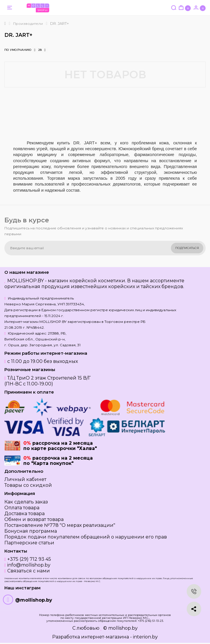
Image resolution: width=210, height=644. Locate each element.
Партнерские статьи (29, 543)
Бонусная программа (31, 531)
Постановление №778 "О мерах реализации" (60, 525)
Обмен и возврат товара (34, 519)
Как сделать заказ (26, 502)
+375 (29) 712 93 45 (29, 559)
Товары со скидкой (28, 485)
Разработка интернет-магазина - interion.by (105, 637)
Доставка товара (24, 514)
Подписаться (187, 248)
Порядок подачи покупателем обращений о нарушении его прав (86, 537)
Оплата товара (22, 508)
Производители (28, 24)
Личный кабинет (25, 479)
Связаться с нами (29, 571)
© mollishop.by (120, 628)
